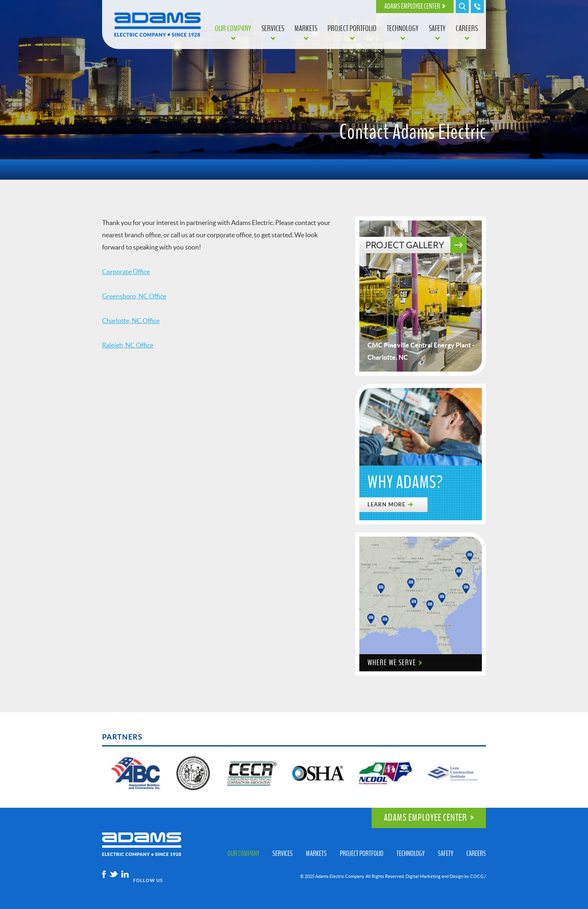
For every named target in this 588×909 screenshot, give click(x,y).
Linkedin (125, 874)
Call (477, 7)
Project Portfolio (352, 29)
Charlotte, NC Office (131, 321)
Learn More (386, 505)
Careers (467, 29)
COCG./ (478, 876)
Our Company (233, 29)
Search (462, 7)
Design (457, 876)
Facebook (104, 874)
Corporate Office (126, 272)
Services (273, 29)
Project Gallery (405, 245)
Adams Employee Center (412, 7)
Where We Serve (392, 663)
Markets (306, 29)
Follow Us (148, 880)
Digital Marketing (423, 876)
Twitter (114, 874)
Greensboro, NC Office (134, 296)
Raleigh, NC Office (128, 345)
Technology (403, 29)
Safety (437, 29)
